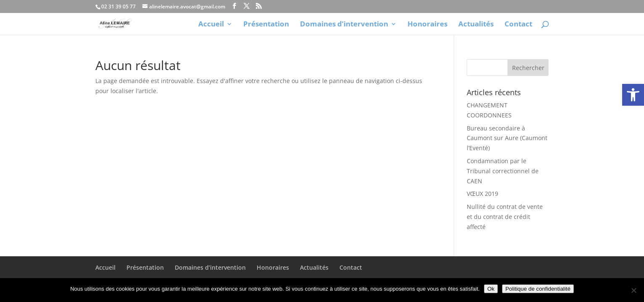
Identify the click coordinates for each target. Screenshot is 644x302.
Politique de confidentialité (538, 289)
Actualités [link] (476, 25)
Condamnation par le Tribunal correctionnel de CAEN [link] (503, 171)
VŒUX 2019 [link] (482, 194)
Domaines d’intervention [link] (344, 25)
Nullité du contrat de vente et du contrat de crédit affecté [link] (505, 217)
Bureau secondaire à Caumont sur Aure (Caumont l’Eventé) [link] (507, 138)
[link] (633, 95)
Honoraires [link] (427, 25)
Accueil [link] (211, 25)
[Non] (633, 290)
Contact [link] (518, 25)
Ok (491, 289)
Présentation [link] (266, 25)
